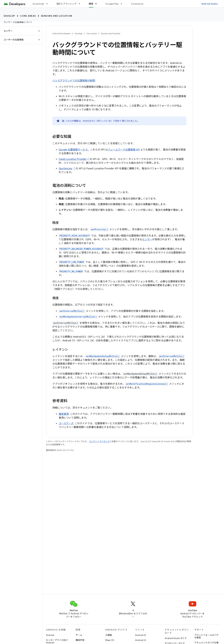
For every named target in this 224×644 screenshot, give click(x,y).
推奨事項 (64, 414)
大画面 (109, 635)
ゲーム (79, 635)
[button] (19, 31)
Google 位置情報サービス (73, 150)
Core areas (28, 16)
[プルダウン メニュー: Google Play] (123, 4)
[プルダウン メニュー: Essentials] (48, 4)
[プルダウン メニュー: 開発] (97, 4)
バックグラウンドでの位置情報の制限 (74, 81)
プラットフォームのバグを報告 (206, 636)
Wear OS (110, 640)
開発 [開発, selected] (91, 4)
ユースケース (66, 423)
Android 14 (141, 640)
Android (50, 635)
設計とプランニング (67, 4)
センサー (147, 240)
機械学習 (80, 640)
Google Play (112, 4)
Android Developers (61, 34)
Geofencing (65, 169)
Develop (9, 16)
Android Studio (210, 4)
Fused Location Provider (73, 159)
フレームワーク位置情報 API (124, 150)
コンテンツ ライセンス (99, 441)
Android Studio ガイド (176, 638)
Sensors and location (57, 16)
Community (137, 4)
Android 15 (140, 635)
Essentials (39, 4)
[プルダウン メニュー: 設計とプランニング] (81, 4)
